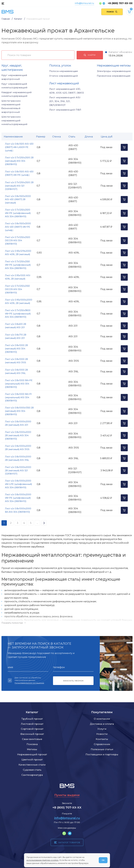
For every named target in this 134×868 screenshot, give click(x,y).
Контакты (102, 739)
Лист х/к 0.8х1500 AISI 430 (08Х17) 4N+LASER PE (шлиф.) (19, 147)
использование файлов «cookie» (43, 860)
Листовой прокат (32, 724)
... (37, 523)
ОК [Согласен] (103, 860)
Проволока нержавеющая (114, 76)
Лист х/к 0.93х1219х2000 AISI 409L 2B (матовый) (18, 253)
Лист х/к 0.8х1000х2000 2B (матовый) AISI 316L (18, 458)
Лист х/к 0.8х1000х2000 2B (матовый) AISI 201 (18, 423)
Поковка (32, 744)
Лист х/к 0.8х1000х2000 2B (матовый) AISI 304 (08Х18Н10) (18, 435)
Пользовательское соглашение (29, 683)
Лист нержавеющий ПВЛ (65, 110)
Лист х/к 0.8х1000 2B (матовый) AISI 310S (16, 361)
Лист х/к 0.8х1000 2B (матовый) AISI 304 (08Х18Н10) (16, 349)
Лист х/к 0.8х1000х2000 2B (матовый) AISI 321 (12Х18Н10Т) (18, 471)
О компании (102, 719)
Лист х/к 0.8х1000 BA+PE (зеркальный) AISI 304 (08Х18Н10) (19, 384)
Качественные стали (32, 765)
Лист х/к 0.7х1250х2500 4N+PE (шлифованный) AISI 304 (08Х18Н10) (18, 213)
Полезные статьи (102, 749)
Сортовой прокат (32, 729)
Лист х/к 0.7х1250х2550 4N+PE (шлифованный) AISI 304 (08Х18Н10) (18, 265)
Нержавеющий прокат (32, 754)
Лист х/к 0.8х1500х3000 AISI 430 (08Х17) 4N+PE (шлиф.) (18, 227)
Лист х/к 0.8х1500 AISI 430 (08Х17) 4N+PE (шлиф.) (19, 173)
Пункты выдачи (67, 795)
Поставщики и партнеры (102, 754)
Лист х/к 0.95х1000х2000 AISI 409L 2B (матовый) (19, 301)
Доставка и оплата (102, 724)
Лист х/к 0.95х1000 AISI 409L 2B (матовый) (18, 277)
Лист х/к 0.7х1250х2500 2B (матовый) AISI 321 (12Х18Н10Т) (19, 186)
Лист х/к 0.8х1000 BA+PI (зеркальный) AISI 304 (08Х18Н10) (18, 397)
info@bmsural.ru (84, 3)
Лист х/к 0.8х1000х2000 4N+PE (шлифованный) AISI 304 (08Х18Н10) (18, 498)
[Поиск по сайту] (112, 12)
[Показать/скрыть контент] (67, 623)
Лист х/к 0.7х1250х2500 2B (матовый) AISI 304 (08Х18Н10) (19, 161)
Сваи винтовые (32, 739)
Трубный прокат (32, 719)
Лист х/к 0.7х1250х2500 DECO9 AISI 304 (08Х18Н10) (18, 241)
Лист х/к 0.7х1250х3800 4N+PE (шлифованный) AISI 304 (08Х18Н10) (18, 314)
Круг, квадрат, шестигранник (12, 68)
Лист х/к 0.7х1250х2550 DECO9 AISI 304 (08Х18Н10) (17, 289)
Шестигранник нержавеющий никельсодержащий (14, 120)
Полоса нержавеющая (64, 71)
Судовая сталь (32, 770)
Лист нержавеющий (64, 83)
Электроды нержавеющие (114, 71)
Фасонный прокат (32, 734)
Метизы (32, 749)
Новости (102, 734)
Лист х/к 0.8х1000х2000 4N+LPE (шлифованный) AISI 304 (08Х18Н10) (18, 484)
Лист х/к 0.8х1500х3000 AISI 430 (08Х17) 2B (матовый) (18, 200)
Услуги (102, 729)
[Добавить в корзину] (124, 147)
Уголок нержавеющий (64, 76)
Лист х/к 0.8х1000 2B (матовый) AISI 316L (16, 372)
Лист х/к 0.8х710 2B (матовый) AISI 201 (16, 336)
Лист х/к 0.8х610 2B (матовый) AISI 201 (16, 326)
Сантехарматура (32, 775)
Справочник (102, 744)
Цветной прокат (32, 760)
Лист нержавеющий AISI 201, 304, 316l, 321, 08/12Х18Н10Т (65, 101)
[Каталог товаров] (3, 3)
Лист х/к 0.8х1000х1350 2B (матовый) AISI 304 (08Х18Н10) (19, 411)
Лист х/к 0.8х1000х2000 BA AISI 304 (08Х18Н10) (18, 510)
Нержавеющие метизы (114, 65)
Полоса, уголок (60, 65)
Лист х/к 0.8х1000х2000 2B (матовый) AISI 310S (18, 448)
